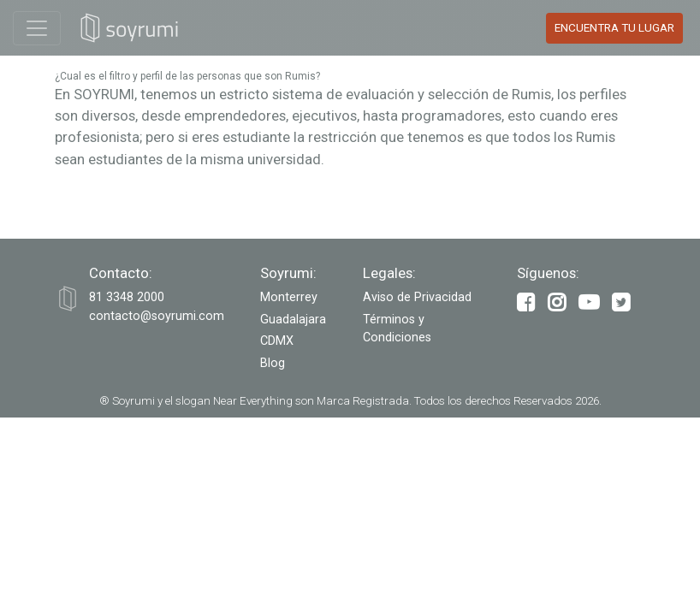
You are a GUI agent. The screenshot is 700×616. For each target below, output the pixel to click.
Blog (273, 363)
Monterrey (289, 297)
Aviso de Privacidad (417, 297)
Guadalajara (293, 320)
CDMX (277, 341)
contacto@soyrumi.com (157, 316)
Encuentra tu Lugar (614, 28)
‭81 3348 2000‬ (127, 297)
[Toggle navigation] (37, 28)
